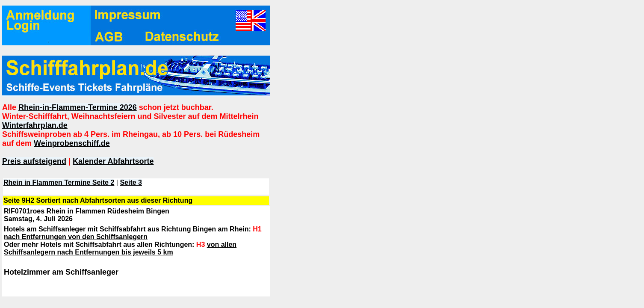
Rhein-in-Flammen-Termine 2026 (78, 107)
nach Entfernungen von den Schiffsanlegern (76, 237)
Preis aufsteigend (34, 161)
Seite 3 (131, 182)
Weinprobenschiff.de (72, 143)
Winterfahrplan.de (35, 125)
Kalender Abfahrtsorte (113, 161)
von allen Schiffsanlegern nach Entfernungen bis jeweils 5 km (120, 248)
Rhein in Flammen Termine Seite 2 (59, 182)
